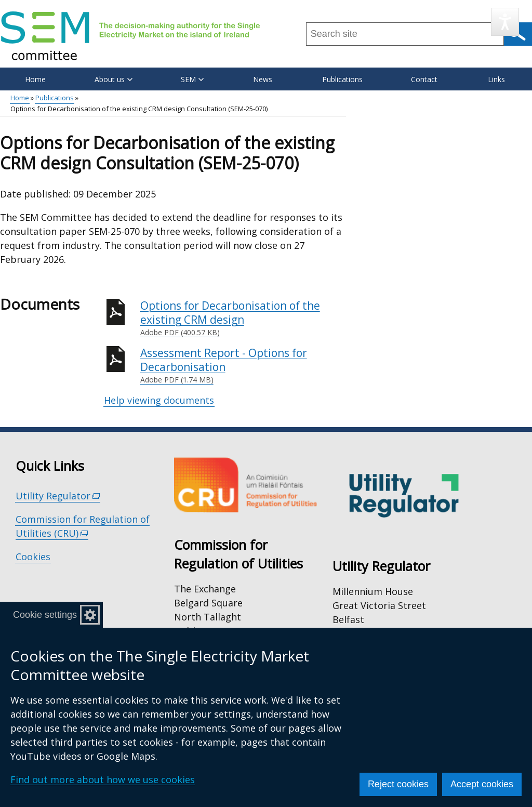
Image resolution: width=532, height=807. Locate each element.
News (263, 79)
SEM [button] (192, 79)
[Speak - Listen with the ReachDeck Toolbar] (505, 22)
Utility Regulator (58, 496)
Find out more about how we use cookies (103, 779)
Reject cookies (398, 784)
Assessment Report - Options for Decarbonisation (243, 366)
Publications (342, 79)
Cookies (33, 557)
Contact (424, 79)
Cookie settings (45, 615)
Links (496, 79)
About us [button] (114, 79)
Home (35, 79)
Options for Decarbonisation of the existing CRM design (243, 318)
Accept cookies (482, 784)
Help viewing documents (159, 400)
